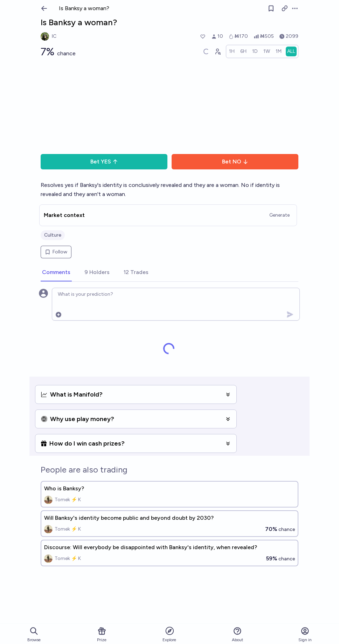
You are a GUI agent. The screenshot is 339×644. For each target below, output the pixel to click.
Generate (279, 215)
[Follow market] (271, 8)
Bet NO (235, 162)
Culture (53, 235)
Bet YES (104, 162)
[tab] (56, 273)
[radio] (232, 51)
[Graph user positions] (217, 51)
